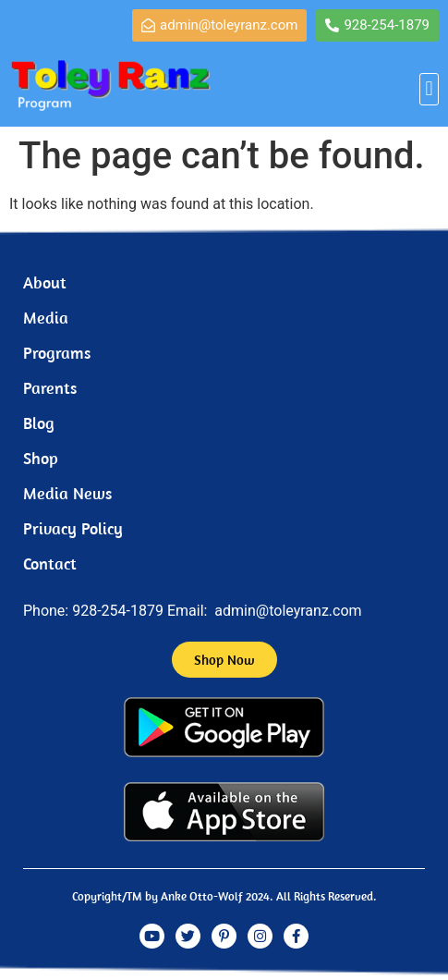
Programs (57, 353)
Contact (50, 563)
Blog (39, 423)
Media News (67, 493)
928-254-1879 (118, 611)
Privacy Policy (73, 528)
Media (46, 318)
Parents (50, 388)
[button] (429, 89)
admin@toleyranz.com (288, 611)
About (45, 282)
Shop (41, 458)
